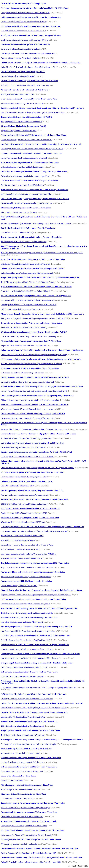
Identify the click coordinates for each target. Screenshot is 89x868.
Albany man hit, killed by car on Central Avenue (19, 212)
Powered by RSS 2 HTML (78, 866)
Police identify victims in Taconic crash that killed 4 (20, 549)
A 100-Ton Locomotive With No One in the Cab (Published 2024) (25, 640)
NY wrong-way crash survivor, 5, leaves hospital (19, 844)
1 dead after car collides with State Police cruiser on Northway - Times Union (31, 323)
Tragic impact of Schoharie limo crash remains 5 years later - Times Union (30, 730)
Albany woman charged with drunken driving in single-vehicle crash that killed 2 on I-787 (34, 318)
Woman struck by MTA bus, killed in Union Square (20, 753)
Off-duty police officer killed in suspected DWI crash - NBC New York (29, 305)
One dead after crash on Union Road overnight (18, 76)
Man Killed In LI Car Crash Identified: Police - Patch (22, 536)
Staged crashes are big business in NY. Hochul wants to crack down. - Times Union (34, 135)
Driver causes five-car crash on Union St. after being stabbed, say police (28, 418)
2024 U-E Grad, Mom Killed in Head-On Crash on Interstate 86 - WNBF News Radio (35, 499)
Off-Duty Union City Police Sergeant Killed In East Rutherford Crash (27, 699)
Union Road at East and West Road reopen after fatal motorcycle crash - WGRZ (33, 268)
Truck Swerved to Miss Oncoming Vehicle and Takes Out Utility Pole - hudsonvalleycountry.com (39, 608)
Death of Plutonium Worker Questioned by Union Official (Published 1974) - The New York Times (40, 848)
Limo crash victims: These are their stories (17, 798)
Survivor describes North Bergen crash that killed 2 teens (22, 762)
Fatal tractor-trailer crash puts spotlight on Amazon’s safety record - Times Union (33, 599)
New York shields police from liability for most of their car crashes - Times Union (33, 572)
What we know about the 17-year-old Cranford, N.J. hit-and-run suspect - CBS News (34, 405)
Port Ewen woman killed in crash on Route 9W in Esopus (22, 185)
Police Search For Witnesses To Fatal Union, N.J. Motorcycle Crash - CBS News (33, 830)
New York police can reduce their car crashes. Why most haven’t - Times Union (32, 490)
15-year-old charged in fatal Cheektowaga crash (19, 131)
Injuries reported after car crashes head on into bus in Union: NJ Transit (28, 457)
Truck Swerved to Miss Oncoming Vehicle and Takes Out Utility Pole (27, 613)
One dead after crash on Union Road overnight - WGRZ (23, 72)
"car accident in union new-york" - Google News (23, 3)
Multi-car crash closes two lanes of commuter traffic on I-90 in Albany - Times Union (34, 190)
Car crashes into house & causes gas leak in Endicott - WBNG (25, 44)
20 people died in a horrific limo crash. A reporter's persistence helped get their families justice (36, 595)
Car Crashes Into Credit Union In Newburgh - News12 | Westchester (28, 228)
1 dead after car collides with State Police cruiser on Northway (24, 327)
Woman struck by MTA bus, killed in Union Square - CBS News (26, 749)
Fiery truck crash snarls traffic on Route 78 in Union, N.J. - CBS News (29, 554)
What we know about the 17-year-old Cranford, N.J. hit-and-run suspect (28, 409)
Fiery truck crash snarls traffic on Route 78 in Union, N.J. (22, 559)
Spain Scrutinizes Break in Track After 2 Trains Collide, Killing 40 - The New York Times (36, 287)
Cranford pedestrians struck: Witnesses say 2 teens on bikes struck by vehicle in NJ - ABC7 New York (41, 144)
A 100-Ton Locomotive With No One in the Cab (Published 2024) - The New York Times (36, 636)
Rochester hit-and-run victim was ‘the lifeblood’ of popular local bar (26, 438)
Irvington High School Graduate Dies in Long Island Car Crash (24, 667)
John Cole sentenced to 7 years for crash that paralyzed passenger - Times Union (33, 803)
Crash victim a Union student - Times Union (18, 776)
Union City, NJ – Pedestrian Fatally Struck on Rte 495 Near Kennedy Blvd (29, 67)
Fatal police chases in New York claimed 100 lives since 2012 (24, 513)
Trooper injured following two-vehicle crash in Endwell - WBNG (26, 117)
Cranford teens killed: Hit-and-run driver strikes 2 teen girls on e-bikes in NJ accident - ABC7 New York (42, 108)
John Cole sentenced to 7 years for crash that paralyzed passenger (25, 808)
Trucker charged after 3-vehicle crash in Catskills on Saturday (24, 242)
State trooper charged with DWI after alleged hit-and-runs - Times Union (30, 368)
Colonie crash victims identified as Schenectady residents (22, 676)
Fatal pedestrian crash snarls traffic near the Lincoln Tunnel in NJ (25, 13)
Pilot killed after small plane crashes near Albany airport (22, 622)
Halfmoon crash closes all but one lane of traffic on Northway (24, 22)
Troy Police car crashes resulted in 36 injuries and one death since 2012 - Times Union (35, 563)
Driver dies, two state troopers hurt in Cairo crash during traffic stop (26, 176)
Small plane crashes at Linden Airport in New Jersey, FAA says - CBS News (31, 35)
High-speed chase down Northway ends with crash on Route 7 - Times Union (31, 341)
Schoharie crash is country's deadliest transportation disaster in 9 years (27, 649)
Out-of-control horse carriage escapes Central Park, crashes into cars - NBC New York (35, 199)
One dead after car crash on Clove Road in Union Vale (21, 58)
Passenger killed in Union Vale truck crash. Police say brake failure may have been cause (34, 429)
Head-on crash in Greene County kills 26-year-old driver (22, 103)
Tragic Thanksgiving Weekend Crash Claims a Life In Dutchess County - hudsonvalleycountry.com (40, 277)
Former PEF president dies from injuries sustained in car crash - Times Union (32, 153)
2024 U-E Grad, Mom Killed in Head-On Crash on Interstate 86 (25, 504)
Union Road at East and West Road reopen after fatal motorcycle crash (27, 273)
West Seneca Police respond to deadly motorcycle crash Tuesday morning (28, 337)
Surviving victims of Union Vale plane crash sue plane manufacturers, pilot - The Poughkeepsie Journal (42, 740)
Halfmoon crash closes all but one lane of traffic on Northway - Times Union (31, 17)
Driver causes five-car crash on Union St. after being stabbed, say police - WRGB (33, 414)
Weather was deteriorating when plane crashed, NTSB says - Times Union (30, 518)
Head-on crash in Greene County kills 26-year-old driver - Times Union (29, 99)
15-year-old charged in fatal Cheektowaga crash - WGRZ (24, 126)
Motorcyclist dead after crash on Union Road (18, 94)
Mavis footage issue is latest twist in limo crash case (20, 789)
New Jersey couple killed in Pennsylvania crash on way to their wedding (28, 631)
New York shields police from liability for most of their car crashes (26, 577)
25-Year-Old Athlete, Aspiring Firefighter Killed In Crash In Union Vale (28, 300)
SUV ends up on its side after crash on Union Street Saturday (24, 31)
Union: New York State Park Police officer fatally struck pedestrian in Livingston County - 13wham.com (42, 350)
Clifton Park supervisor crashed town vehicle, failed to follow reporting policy (30, 400)
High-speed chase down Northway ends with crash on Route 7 (24, 346)
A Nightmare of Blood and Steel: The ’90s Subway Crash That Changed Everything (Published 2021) (39, 688)
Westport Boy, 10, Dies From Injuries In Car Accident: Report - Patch (29, 821)
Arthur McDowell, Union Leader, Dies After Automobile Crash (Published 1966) (31, 862)
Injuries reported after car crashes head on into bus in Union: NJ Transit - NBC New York (37, 452)
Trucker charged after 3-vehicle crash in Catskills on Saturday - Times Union (31, 237)
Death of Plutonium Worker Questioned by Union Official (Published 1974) (29, 853)
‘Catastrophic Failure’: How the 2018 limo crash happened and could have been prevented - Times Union (42, 527)
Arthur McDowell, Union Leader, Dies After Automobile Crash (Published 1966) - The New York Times (42, 858)
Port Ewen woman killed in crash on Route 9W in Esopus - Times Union (29, 181)
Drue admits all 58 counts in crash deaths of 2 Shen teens (22, 817)
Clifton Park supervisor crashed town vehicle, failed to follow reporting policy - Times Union (37, 395)
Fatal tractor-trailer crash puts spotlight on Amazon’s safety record (25, 604)
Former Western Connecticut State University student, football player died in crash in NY (34, 391)
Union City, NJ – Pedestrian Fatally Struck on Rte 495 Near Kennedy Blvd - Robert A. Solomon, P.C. (41, 63)
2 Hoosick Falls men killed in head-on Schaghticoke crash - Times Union (29, 721)
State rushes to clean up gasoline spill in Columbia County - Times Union (30, 162)
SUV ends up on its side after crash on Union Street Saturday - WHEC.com (31, 26)
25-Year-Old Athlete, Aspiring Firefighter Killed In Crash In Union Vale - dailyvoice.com (36, 296)
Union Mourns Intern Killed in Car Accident (17, 486)
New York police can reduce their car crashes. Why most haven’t (25, 495)
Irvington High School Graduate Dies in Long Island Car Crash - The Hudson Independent (37, 663)
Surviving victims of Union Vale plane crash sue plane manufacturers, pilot (29, 744)
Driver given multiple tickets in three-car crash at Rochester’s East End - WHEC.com (35, 377)
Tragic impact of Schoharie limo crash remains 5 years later (23, 735)
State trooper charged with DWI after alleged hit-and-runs (22, 373)
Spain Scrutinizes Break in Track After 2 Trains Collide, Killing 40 (26, 291)
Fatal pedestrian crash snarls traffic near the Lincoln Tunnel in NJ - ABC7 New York (34, 8)
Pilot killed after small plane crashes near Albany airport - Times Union (29, 617)
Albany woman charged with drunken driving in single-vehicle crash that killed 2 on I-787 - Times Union (42, 314)
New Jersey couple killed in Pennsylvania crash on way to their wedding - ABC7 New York (37, 627)
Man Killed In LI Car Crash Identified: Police (18, 540)
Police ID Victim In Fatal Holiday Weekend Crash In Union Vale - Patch (29, 81)
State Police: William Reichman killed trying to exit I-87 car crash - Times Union (33, 259)
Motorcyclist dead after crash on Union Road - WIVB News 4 (25, 90)
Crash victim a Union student (12, 780)
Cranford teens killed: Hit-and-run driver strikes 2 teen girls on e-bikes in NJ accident (33, 112)
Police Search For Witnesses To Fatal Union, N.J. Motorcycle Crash (26, 835)
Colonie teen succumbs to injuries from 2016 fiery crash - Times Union (29, 767)
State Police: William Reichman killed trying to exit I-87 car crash (25, 264)
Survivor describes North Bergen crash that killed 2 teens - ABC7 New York (31, 758)
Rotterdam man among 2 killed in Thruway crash (19, 586)
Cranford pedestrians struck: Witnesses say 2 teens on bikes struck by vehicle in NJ (32, 149)
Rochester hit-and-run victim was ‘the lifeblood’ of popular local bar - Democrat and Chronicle (38, 434)
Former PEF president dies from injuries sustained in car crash (24, 158)
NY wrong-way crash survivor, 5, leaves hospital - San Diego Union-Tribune (31, 839)
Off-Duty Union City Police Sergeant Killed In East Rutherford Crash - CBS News (34, 694)
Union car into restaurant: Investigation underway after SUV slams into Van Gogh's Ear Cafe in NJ (38, 468)
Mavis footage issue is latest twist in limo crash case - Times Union (27, 785)
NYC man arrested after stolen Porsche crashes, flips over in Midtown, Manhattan (31, 364)
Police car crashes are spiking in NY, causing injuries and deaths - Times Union (32, 472)
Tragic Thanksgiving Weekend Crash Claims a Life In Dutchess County (28, 282)
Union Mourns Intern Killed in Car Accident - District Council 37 (27, 481)
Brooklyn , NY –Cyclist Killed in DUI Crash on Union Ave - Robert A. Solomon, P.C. (34, 712)
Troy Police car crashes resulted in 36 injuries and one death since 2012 (27, 568)
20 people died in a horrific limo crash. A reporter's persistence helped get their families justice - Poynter (42, 590)
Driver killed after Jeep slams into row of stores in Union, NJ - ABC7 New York (32, 443)
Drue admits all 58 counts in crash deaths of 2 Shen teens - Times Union (29, 812)
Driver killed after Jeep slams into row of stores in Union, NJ (24, 447)
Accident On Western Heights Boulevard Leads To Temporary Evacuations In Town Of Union (36, 223)
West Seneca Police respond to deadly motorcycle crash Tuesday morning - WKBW (34, 332)
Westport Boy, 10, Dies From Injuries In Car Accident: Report (24, 826)
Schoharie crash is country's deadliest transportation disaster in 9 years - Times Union (35, 645)
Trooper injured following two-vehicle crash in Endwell (22, 122)
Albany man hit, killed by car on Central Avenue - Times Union (26, 208)
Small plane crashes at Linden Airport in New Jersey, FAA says (24, 40)
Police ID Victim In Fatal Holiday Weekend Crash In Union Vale (25, 85)
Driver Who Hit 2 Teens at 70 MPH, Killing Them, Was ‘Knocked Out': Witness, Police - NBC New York (42, 703)
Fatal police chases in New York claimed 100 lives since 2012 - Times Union (30, 509)
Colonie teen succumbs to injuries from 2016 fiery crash (22, 771)
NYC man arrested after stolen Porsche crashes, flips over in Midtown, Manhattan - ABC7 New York (41, 359)
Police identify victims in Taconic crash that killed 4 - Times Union (27, 545)
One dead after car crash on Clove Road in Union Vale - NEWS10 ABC (29, 54)
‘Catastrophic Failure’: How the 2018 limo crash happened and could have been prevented (34, 531)
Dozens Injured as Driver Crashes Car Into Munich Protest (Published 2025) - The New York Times (40, 654)
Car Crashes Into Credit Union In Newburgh (17, 233)
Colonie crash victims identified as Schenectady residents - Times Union (29, 672)
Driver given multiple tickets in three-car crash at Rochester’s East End (27, 382)
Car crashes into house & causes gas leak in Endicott (20, 49)
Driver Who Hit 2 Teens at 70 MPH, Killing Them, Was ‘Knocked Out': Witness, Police (33, 708)
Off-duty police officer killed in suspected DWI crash (21, 309)
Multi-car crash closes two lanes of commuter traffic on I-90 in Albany (27, 194)
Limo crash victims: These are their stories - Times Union (24, 794)
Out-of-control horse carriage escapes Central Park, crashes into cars (26, 203)
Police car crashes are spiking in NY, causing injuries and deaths (25, 477)
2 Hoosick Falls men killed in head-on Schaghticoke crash (22, 726)
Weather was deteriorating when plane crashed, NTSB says (23, 522)
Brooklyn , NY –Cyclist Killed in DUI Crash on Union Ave (23, 717)
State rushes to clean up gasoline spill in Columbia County (23, 167)
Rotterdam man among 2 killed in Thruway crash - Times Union (26, 581)
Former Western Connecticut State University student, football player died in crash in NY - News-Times (42, 386)
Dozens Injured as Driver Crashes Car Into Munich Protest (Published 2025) (29, 658)
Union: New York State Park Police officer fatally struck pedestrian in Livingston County (34, 355)
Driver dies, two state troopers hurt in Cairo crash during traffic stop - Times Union (34, 172)
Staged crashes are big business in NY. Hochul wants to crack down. (26, 140)
